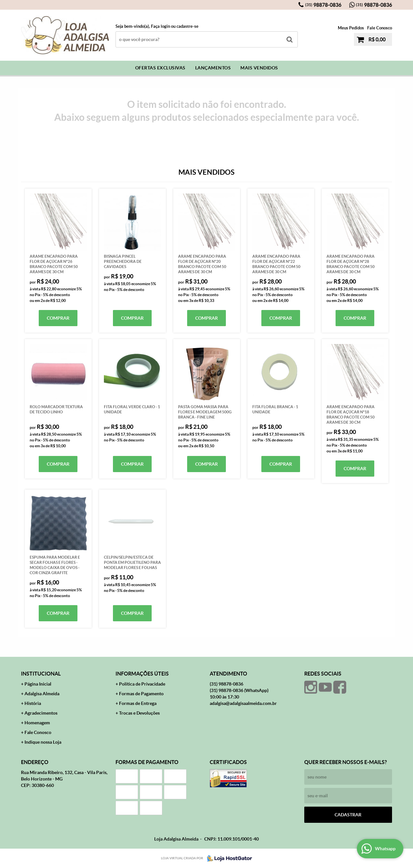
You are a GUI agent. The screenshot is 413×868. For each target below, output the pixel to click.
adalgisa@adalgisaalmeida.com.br (243, 703)
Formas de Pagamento (141, 694)
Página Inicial (38, 684)
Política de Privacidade (142, 684)
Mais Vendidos (259, 68)
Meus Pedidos (351, 28)
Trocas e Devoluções (139, 713)
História (33, 703)
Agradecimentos (41, 713)
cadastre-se (187, 26)
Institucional (41, 674)
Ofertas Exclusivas (160, 68)
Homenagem (37, 723)
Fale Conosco (380, 28)
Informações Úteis (142, 674)
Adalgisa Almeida (42, 694)
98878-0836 (323, 5)
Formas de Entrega (138, 703)
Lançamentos (213, 68)
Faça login (161, 26)
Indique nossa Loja (43, 742)
